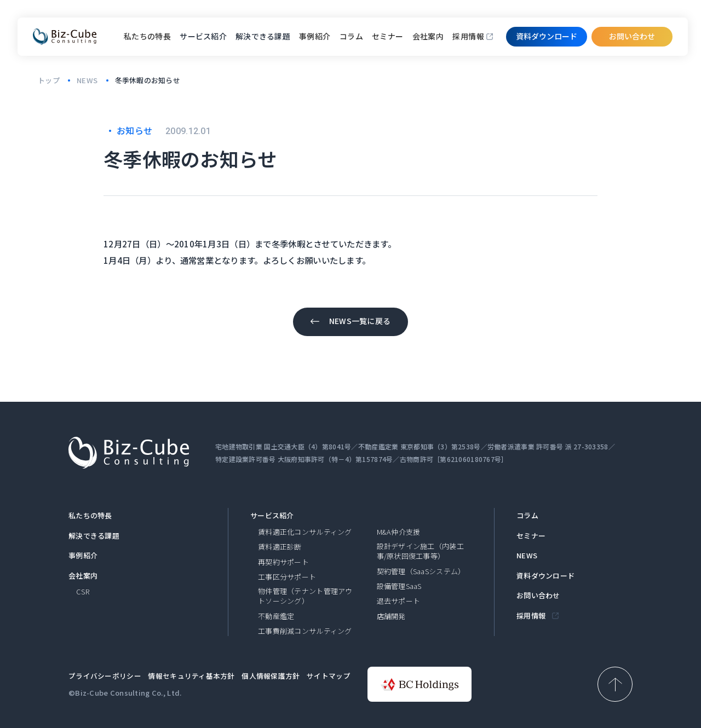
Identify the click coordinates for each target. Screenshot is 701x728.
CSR (83, 592)
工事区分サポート (287, 577)
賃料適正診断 (280, 547)
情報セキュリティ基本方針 (191, 676)
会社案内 (428, 36)
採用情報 (468, 36)
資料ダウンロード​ (547, 36)
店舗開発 (391, 616)
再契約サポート (283, 562)
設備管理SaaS (399, 586)
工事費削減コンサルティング (305, 631)
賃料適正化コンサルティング (305, 532)
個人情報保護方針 (271, 676)
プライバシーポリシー (105, 676)
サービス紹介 (272, 516)
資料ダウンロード (545, 576)
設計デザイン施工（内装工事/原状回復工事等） (420, 551)
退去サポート (399, 601)
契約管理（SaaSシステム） (421, 571)
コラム (351, 36)
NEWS (527, 556)
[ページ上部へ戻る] (615, 684)
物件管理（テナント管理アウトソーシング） (305, 596)
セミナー (388, 36)
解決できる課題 (94, 536)
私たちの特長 (148, 36)
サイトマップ (329, 676)
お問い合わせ (632, 36)
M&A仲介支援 (399, 532)
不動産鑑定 (276, 616)
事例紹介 (315, 36)
